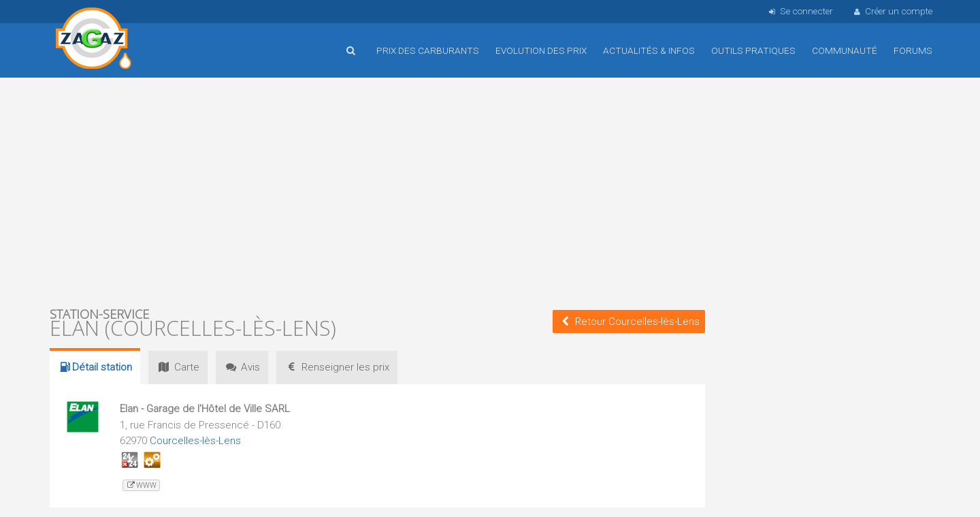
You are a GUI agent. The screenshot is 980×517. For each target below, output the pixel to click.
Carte (178, 367)
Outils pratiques (753, 50)
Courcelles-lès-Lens (195, 441)
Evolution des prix (541, 50)
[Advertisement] (377, 191)
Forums (913, 50)
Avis (242, 367)
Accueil (94, 40)
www (141, 485)
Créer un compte (892, 11)
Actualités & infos (649, 50)
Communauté (845, 50)
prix (337, 367)
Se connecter (799, 11)
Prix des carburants (428, 50)
